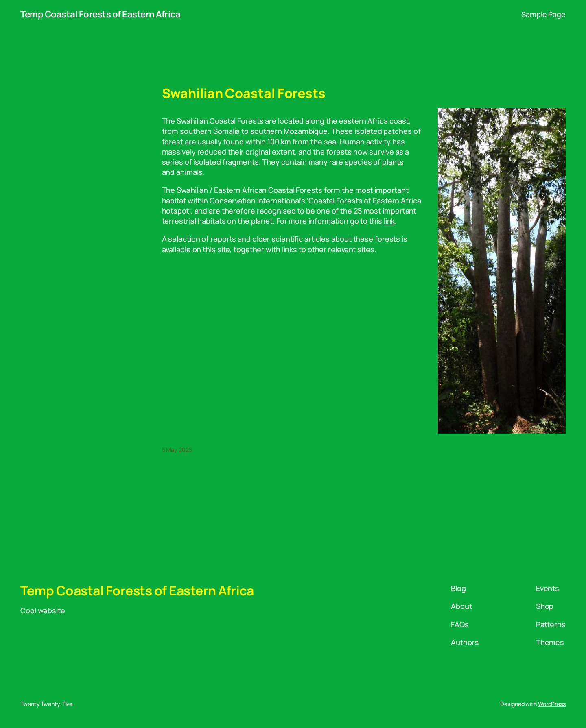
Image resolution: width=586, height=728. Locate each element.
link (389, 221)
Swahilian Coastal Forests (244, 93)
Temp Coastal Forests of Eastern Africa (100, 14)
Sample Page (543, 14)
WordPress (552, 704)
